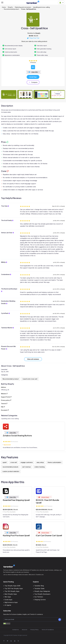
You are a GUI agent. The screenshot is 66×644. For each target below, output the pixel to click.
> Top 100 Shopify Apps (11, 591)
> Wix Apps (7, 597)
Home (4, 7)
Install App (33, 77)
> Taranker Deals (39, 588)
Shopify (10, 7)
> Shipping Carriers (39, 600)
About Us (25, 630)
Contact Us (16, 630)
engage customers (27, 462)
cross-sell (14, 462)
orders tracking (40, 467)
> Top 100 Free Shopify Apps (13, 588)
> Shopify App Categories (41, 591)
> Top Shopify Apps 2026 (12, 586)
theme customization (54, 462)
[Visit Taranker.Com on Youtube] (15, 641)
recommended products (10, 467)
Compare (33, 82)
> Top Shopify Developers (42, 594)
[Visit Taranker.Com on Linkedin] (11, 641)
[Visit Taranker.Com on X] (7, 641)
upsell (5, 462)
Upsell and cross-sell (30, 379)
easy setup (40, 462)
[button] (61, 3)
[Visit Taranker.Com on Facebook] (4, 641)
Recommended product (12, 9)
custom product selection (11, 471)
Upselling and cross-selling (41, 7)
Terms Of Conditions (48, 630)
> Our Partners (38, 597)
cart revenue (26, 467)
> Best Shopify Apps (10, 594)
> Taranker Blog (38, 586)
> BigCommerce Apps (10, 602)
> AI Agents (7, 605)
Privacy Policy (35, 630)
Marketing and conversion (23, 7)
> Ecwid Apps (8, 600)
